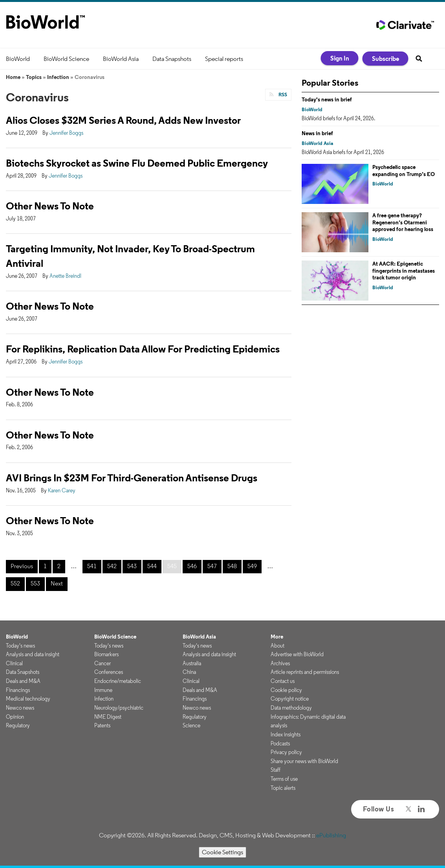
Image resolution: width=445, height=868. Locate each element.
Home (13, 77)
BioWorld (18, 59)
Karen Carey (62, 490)
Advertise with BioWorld (297, 654)
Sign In (340, 58)
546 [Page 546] (192, 566)
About (277, 646)
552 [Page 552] (15, 583)
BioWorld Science (66, 59)
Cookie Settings (222, 852)
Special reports (224, 59)
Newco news (20, 708)
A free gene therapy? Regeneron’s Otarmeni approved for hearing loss (403, 222)
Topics (34, 77)
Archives (280, 663)
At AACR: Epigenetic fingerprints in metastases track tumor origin (404, 271)
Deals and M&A (23, 681)
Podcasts (280, 743)
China (189, 672)
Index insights (286, 734)
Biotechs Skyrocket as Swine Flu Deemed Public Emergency (137, 163)
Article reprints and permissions (305, 672)
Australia (192, 663)
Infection (58, 77)
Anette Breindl (65, 276)
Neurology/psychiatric (119, 708)
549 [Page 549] (252, 566)
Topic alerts (283, 788)
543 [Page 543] (132, 566)
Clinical (14, 663)
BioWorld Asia (121, 59)
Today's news (20, 646)
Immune (103, 690)
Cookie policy (286, 690)
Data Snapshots (172, 59)
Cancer (103, 663)
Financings (18, 690)
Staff (276, 770)
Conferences (109, 672)
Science (191, 725)
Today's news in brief (327, 99)
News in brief (317, 133)
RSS (282, 95)
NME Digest (108, 717)
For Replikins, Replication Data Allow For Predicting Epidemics (143, 349)
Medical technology (28, 699)
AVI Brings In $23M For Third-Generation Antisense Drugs (132, 478)
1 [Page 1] (45, 566)
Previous (22, 566)
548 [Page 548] (232, 566)
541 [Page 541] (92, 566)
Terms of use (284, 779)
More (277, 637)
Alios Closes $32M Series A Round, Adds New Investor (123, 120)
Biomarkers (106, 654)
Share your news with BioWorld (304, 761)
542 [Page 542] (112, 566)
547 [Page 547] (212, 566)
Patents (102, 725)
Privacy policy (286, 752)
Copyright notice (290, 699)
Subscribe (385, 59)
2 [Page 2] (59, 566)
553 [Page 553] (35, 583)
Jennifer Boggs (66, 133)
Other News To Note (50, 206)
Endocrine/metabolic (118, 681)
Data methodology (291, 708)
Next (57, 583)
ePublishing (331, 835)
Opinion (15, 717)
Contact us (283, 681)
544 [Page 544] (152, 566)
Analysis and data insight (33, 654)
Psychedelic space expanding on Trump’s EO (404, 171)
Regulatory (18, 725)
